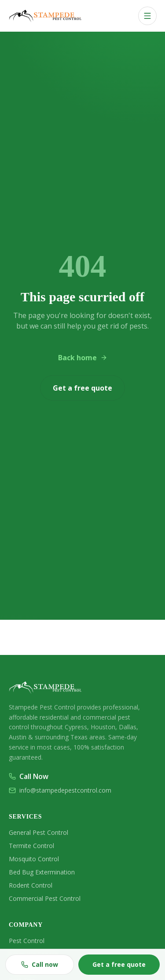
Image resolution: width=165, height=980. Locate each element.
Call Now (29, 776)
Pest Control (27, 941)
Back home (83, 358)
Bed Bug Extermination (42, 872)
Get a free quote (82, 388)
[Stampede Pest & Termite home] (46, 16)
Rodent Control (31, 885)
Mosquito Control (34, 859)
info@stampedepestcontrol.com (60, 790)
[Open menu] (147, 16)
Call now (40, 964)
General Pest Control (38, 832)
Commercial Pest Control (45, 898)
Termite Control (31, 846)
